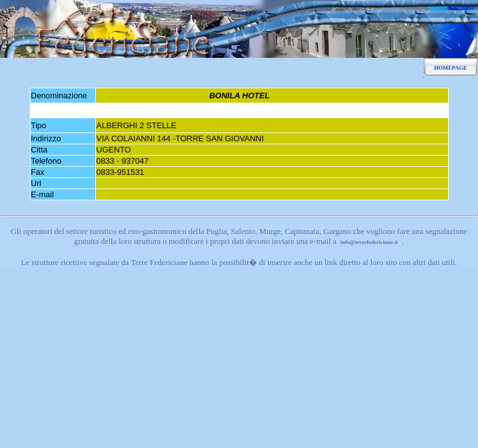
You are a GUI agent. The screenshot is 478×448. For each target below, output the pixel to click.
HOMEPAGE (451, 68)
